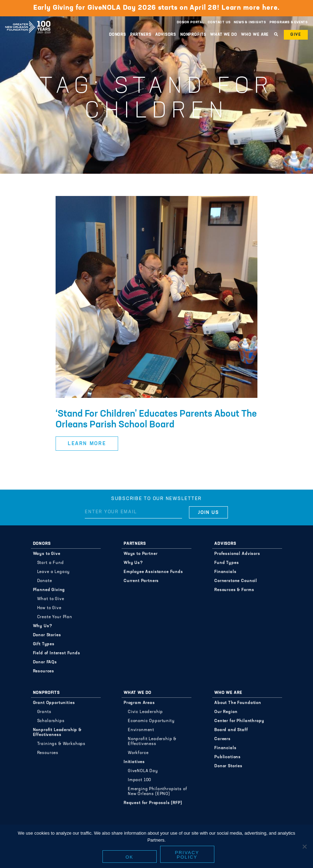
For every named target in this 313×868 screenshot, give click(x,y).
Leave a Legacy (54, 572)
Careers (223, 739)
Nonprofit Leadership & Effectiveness (57, 732)
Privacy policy (187, 855)
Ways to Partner (141, 554)
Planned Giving (49, 590)
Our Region (226, 712)
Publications (228, 757)
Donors (118, 35)
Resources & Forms (234, 590)
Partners (141, 35)
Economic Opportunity (151, 721)
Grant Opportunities (54, 703)
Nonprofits (193, 35)
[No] (304, 846)
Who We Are (255, 35)
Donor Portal (190, 22)
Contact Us (219, 22)
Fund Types (226, 563)
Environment (141, 730)
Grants (44, 712)
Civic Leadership (145, 712)
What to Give (51, 599)
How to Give (49, 608)
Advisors (166, 35)
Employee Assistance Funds (153, 572)
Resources (44, 671)
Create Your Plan (55, 617)
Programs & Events (289, 22)
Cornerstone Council (236, 581)
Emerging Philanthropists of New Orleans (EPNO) (158, 792)
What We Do (224, 35)
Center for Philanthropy (239, 721)
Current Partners (141, 581)
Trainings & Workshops (61, 744)
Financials (225, 572)
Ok (129, 857)
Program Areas (139, 703)
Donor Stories (47, 635)
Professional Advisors (237, 554)
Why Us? (43, 626)
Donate (45, 581)
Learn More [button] (87, 444)
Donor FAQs (45, 662)
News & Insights (250, 22)
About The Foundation (238, 703)
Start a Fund (51, 563)
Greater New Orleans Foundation (28, 21)
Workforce (138, 753)
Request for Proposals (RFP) (153, 803)
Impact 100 (139, 780)
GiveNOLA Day (143, 771)
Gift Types (44, 644)
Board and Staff (231, 730)
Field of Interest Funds (57, 653)
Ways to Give (47, 554)
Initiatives (134, 762)
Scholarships (51, 721)
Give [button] (296, 35)
